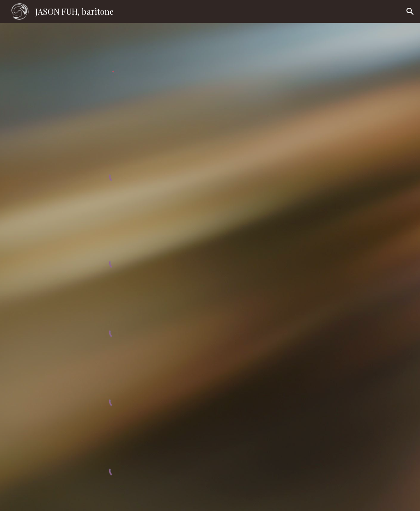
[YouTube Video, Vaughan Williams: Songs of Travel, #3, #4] (321, 330)
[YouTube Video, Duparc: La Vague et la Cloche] (321, 261)
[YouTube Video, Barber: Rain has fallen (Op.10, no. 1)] (321, 468)
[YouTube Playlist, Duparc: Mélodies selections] (321, 189)
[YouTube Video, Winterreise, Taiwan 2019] (321, 60)
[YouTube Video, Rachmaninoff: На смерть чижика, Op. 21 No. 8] (321, 122)
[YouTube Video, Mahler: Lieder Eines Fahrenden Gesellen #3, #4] (321, 398)
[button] (410, 11)
